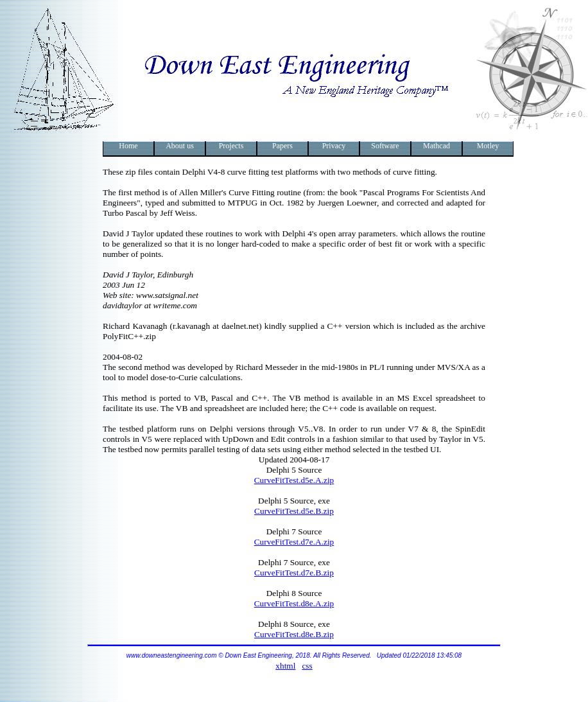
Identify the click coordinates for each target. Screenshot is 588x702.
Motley (488, 146)
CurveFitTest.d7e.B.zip (294, 573)
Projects (231, 146)
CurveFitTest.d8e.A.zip (294, 603)
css (307, 666)
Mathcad (437, 146)
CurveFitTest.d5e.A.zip (294, 480)
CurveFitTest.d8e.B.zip (294, 634)
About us (180, 146)
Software (385, 146)
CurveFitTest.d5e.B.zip (294, 511)
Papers (282, 146)
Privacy (334, 146)
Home (128, 146)
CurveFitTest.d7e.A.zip (294, 542)
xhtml (285, 666)
